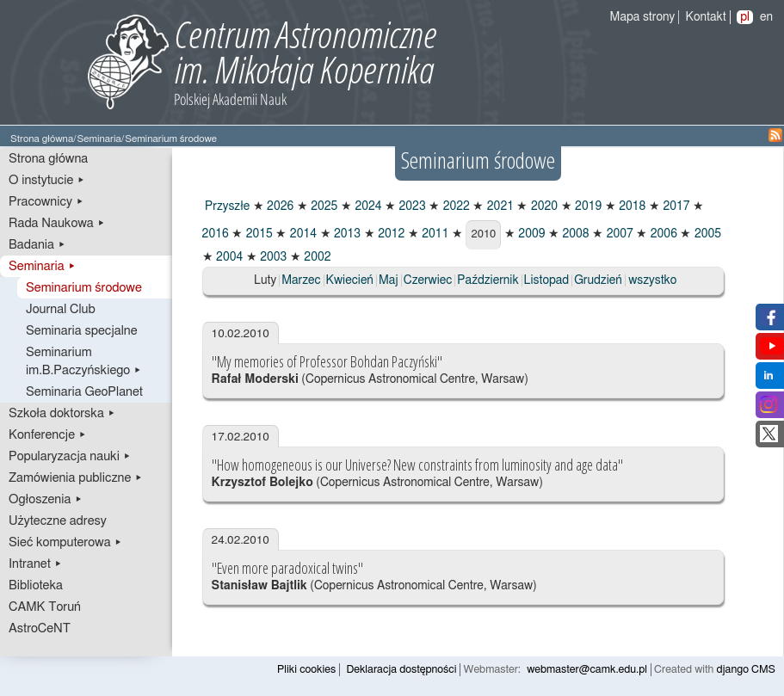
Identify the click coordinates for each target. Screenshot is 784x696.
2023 (411, 206)
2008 (574, 234)
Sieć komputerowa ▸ (65, 542)
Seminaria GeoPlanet (84, 392)
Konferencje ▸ (48, 435)
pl (745, 17)
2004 (228, 257)
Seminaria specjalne (82, 331)
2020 (543, 206)
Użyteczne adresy (58, 521)
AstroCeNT (40, 628)
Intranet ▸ (35, 564)
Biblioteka (36, 585)
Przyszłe (226, 206)
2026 (279, 206)
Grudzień (598, 280)
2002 (316, 257)
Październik (488, 280)
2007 (618, 234)
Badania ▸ (37, 245)
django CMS (747, 670)
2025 (323, 206)
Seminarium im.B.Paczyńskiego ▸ (84, 361)
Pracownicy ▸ (46, 202)
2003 (272, 257)
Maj (389, 280)
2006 (662, 234)
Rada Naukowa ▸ (57, 223)
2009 (531, 234)
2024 (367, 206)
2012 (390, 234)
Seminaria (99, 139)
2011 (434, 234)
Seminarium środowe (84, 288)
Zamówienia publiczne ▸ (76, 478)
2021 (499, 206)
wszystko (652, 280)
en (766, 17)
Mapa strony (643, 17)
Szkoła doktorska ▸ (62, 413)
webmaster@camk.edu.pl (587, 670)
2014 (302, 234)
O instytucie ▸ (47, 180)
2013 (346, 234)
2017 (675, 206)
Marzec (301, 280)
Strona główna (42, 139)
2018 (631, 206)
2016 (216, 234)
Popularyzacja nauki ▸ (70, 456)
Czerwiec (428, 280)
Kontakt (706, 17)
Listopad (547, 280)
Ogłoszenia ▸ (46, 499)
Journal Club (61, 309)
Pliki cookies (306, 670)
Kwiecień (350, 280)
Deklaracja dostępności (401, 670)
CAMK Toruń (45, 607)
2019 (587, 206)
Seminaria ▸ (42, 266)
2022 (455, 206)
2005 (706, 234)
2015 (258, 234)
